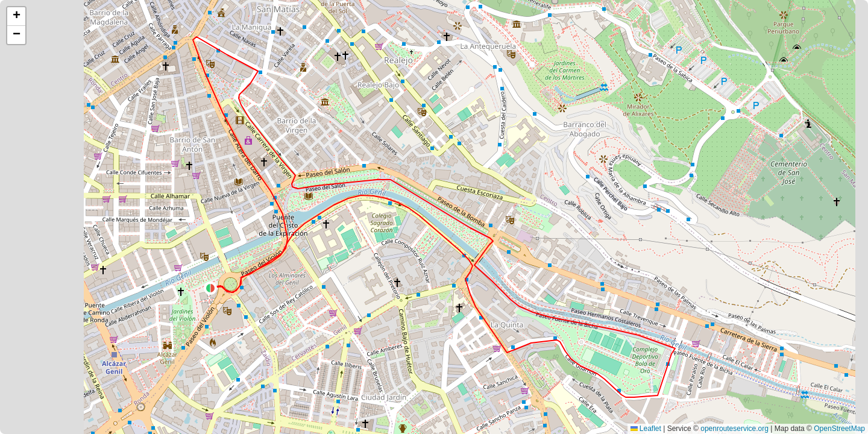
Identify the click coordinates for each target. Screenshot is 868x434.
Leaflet (646, 429)
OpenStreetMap (839, 429)
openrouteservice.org (734, 429)
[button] (210, 288)
